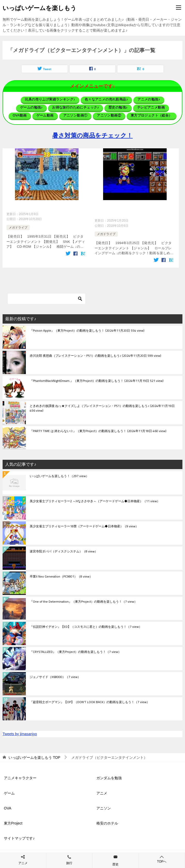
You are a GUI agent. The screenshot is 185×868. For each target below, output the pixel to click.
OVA (8, 806)
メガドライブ (18, 227)
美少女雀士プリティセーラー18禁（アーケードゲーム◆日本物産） (84, 525)
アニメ (102, 791)
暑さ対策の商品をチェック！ (92, 135)
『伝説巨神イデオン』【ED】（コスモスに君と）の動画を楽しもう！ (86, 625)
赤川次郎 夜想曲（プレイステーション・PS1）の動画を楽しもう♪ (95, 354)
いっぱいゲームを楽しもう (40, 8)
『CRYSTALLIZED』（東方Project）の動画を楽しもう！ (75, 650)
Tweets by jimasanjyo (20, 732)
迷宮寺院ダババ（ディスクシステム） (64, 550)
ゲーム (9, 791)
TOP (34, 756)
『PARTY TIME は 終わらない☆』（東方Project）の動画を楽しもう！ (98, 429)
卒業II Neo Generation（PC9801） (61, 575)
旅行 (69, 863)
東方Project (13, 821)
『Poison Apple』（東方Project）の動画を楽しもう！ (87, 329)
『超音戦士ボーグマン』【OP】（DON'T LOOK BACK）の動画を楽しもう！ (90, 701)
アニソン (104, 806)
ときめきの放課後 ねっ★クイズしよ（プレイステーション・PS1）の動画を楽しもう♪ (102, 407)
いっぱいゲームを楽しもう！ (59, 475)
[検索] (47, 297)
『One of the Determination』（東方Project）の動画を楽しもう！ (83, 600)
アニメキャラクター (20, 776)
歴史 (115, 864)
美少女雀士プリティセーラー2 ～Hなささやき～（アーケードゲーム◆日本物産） (95, 500)
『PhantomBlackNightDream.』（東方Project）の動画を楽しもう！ (97, 379)
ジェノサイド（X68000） (55, 675)
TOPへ (162, 859)
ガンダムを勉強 (109, 776)
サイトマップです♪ (19, 836)
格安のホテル (107, 821)
